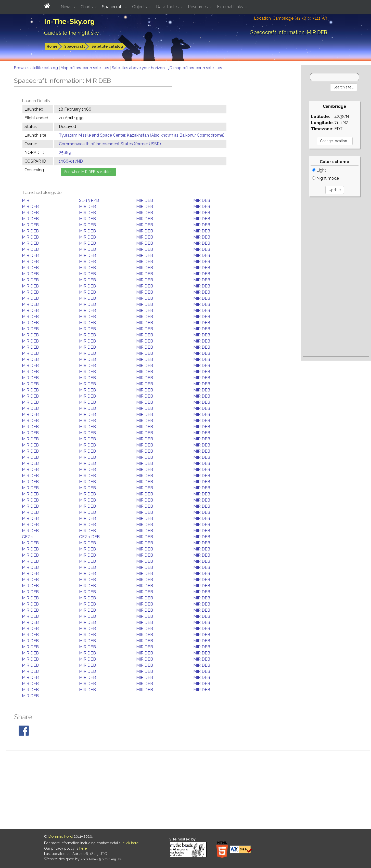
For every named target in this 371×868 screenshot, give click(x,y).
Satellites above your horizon (139, 68)
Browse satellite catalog (36, 68)
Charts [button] (87, 7)
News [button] (67, 7)
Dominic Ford (61, 836)
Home (52, 46)
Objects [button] (140, 7)
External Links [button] (231, 7)
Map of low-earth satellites (85, 68)
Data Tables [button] (168, 7)
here (83, 848)
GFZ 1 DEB (89, 537)
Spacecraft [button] (113, 7)
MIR (26, 200)
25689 (65, 153)
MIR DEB (145, 200)
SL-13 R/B (89, 200)
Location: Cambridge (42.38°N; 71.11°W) (291, 18)
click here (130, 843)
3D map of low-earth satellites (195, 68)
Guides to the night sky (72, 33)
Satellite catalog (107, 46)
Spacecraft (75, 46)
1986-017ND (71, 161)
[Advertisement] (336, 279)
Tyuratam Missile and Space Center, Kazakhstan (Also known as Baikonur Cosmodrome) (142, 135)
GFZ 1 (28, 537)
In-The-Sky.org (69, 22)
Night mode (325, 178)
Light (319, 170)
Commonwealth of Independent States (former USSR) (110, 144)
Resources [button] (198, 7)
